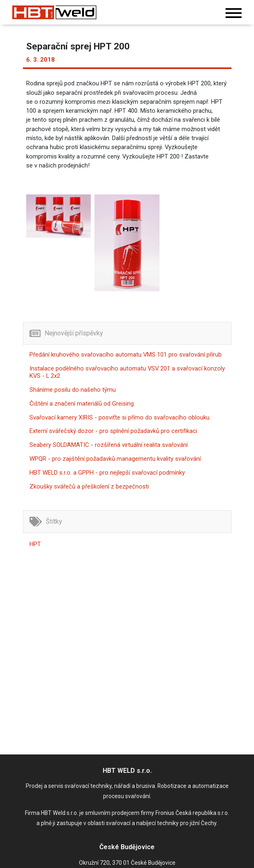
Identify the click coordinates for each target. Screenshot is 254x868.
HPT (35, 544)
